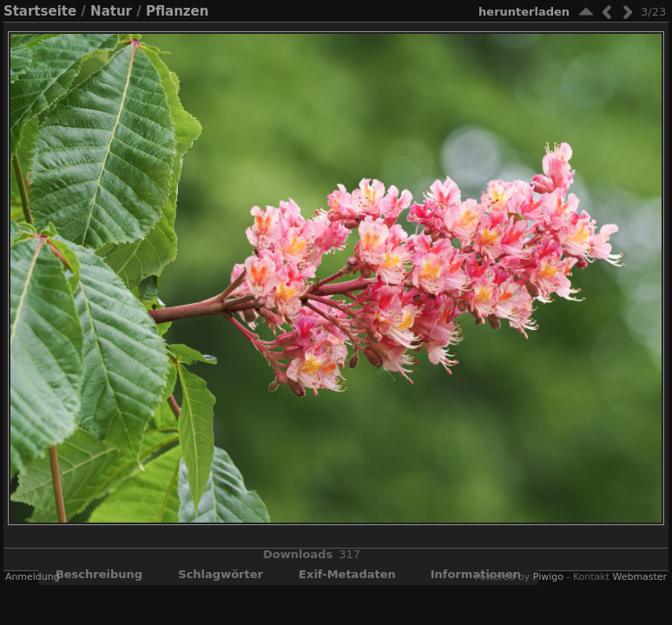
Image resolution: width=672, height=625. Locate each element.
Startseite (40, 11)
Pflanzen (178, 11)
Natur (111, 11)
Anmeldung (33, 577)
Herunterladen (524, 12)
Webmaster (639, 577)
